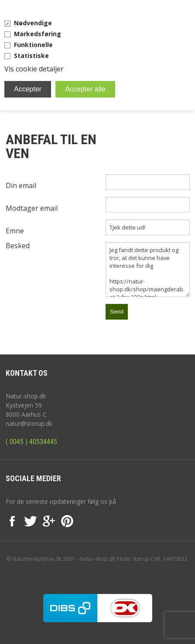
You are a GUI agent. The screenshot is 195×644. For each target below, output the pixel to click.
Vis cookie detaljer (34, 69)
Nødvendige (33, 23)
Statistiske (31, 56)
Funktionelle (33, 45)
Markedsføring (38, 34)
